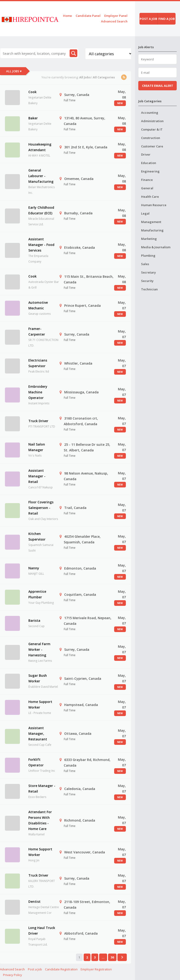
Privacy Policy (13, 975)
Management (151, 222)
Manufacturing (152, 230)
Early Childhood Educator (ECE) (41, 210)
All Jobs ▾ (14, 71)
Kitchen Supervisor (37, 536)
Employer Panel (116, 16)
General (147, 188)
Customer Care (152, 146)
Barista (34, 620)
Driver (146, 154)
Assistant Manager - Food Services (41, 245)
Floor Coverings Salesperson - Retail (41, 508)
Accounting (150, 113)
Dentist (34, 901)
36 (112, 957)
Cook (32, 92)
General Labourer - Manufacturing (41, 176)
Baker (33, 118)
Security (147, 281)
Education (149, 163)
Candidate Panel (88, 16)
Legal (145, 213)
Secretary (148, 272)
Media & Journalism (156, 247)
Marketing (149, 239)
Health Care (150, 197)
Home (67, 16)
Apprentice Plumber (37, 594)
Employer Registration (96, 969)
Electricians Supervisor (38, 363)
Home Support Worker (40, 704)
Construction (151, 138)
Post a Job (35, 969)
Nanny (34, 568)
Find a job (167, 19)
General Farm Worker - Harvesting (39, 649)
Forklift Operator (36, 762)
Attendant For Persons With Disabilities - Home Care (40, 820)
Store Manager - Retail (42, 788)
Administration (152, 121)
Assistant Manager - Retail (37, 476)
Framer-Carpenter (37, 331)
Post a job (148, 19)
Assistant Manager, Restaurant (38, 733)
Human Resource (154, 205)
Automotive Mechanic (38, 305)
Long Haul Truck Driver (42, 931)
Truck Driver (38, 421)
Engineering (150, 171)
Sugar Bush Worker (38, 678)
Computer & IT (152, 129)
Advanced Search (114, 21)
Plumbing (148, 256)
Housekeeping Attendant (40, 147)
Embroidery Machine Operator (38, 392)
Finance (147, 180)
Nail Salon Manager (37, 447)
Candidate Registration (61, 969)
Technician (149, 289)
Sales (145, 264)
